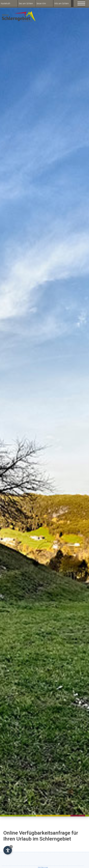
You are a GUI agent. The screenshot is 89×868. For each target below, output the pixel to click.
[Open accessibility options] (8, 850)
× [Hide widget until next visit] (11, 847)
